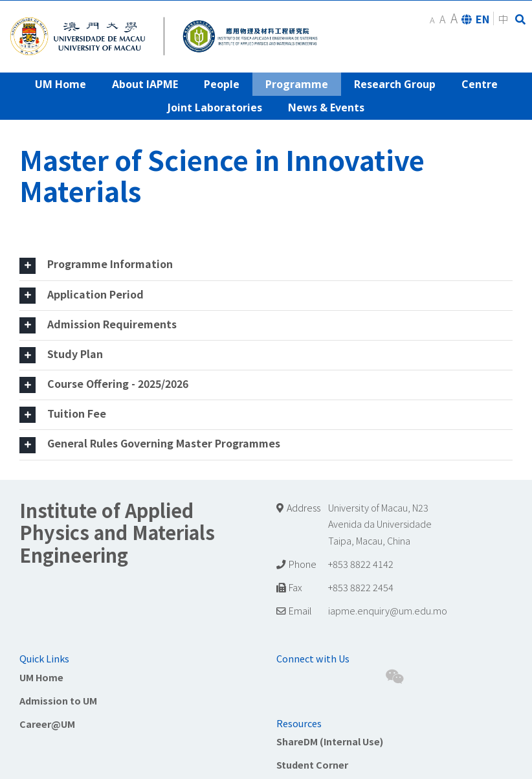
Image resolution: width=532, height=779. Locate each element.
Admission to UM (58, 700)
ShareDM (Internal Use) (330, 741)
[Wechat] (394, 677)
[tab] (266, 265)
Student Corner (312, 764)
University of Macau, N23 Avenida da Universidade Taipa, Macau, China (380, 524)
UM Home (41, 677)
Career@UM (47, 724)
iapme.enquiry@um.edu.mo (388, 610)
